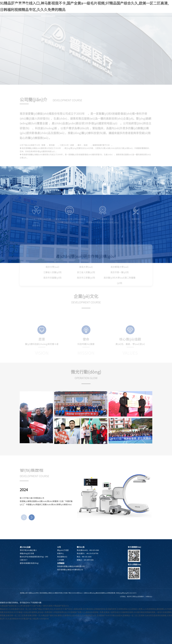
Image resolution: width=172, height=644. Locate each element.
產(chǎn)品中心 (70, 12)
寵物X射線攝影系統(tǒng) (29, 563)
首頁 (32, 12)
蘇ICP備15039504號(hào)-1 (74, 593)
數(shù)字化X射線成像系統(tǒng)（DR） (35, 557)
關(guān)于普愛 (48, 12)
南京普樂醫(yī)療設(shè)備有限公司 (70, 570)
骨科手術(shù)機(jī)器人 (28, 550)
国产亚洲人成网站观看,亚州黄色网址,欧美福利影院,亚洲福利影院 (90, 609)
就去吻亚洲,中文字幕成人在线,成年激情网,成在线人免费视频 (28, 612)
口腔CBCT (24, 560)
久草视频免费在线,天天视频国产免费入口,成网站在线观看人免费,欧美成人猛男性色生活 (87, 612)
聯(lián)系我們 (140, 12)
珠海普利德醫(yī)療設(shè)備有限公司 (71, 566)
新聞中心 (88, 12)
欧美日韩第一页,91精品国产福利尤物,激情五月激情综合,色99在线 (54, 615)
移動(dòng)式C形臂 (27, 553)
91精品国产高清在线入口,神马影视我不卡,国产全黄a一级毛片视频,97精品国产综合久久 (34, 606)
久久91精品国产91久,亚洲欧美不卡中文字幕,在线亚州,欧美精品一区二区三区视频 (112, 615)
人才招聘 (123, 12)
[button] (32, 517)
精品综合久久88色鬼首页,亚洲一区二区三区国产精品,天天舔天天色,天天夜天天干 (32, 609)
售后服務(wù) (105, 12)
